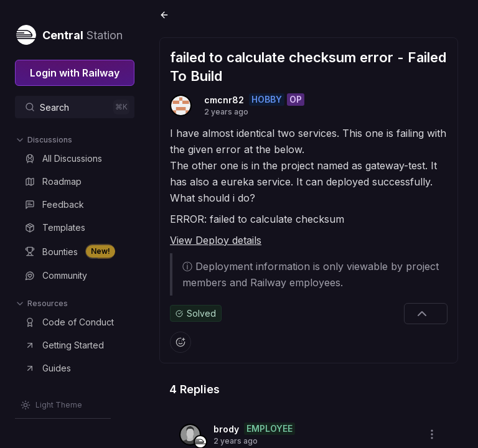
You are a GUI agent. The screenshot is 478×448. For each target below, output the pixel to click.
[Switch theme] (51, 405)
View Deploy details (216, 240)
